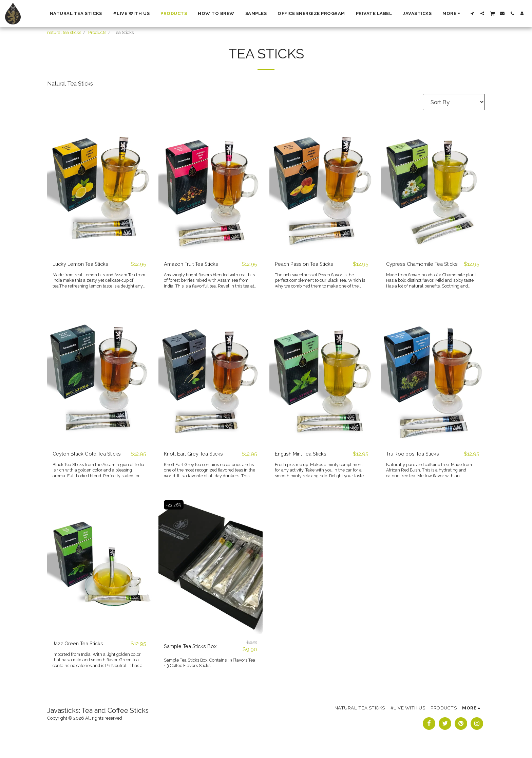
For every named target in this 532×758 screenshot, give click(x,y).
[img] (99, 185)
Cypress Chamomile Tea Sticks (417, 268)
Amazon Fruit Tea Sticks (194, 264)
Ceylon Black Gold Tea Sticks (90, 463)
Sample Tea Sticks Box (193, 655)
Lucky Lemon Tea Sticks (83, 264)
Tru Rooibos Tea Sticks (415, 463)
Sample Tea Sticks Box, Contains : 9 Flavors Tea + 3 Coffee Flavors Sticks (208, 672)
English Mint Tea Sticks (303, 463)
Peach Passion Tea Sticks (307, 264)
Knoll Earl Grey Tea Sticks (196, 463)
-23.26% (175, 514)
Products (97, 32)
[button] (472, 13)
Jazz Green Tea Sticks (80, 653)
